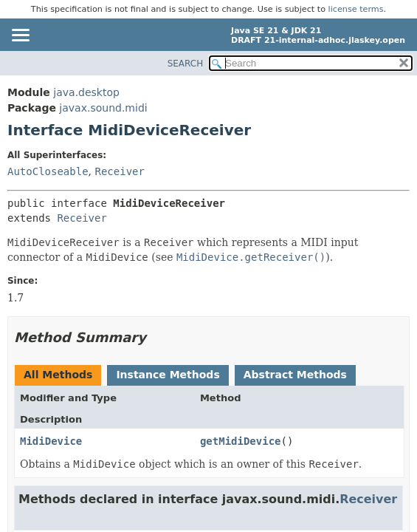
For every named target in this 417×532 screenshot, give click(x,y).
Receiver (119, 171)
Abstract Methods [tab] (295, 375)
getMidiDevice (241, 441)
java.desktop (86, 92)
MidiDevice (51, 441)
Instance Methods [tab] (168, 375)
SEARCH (186, 64)
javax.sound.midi (103, 108)
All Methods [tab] (58, 375)
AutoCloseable (48, 171)
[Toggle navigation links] (20, 36)
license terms (356, 9)
